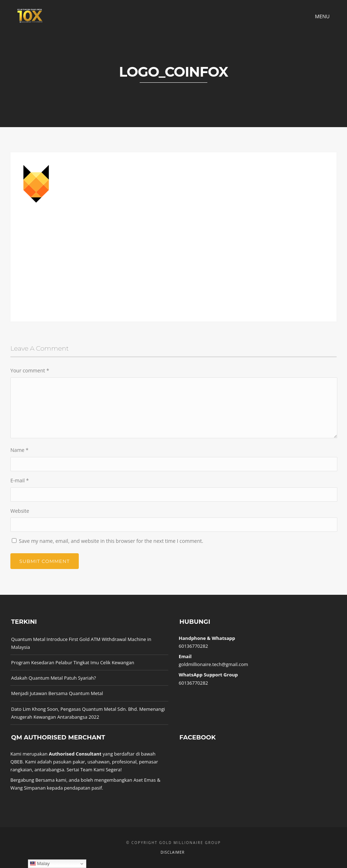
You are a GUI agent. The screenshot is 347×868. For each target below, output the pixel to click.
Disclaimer (173, 852)
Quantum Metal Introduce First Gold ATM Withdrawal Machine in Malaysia (81, 643)
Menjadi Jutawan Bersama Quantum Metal (57, 693)
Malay (40, 864)
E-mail (20, 480)
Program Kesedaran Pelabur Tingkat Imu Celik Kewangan (73, 662)
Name (20, 450)
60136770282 (193, 646)
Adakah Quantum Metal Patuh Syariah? (54, 678)
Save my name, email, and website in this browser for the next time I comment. (111, 541)
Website (20, 511)
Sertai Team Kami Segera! (94, 770)
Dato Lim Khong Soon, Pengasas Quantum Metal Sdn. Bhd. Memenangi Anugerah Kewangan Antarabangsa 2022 (88, 713)
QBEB (16, 762)
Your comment (30, 370)
